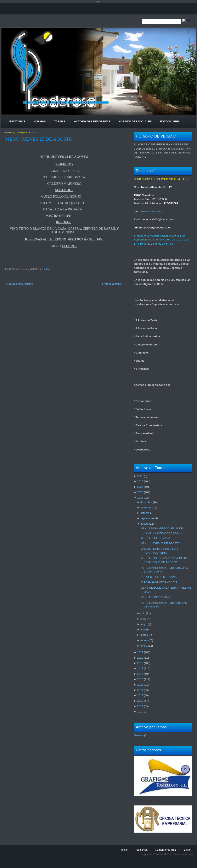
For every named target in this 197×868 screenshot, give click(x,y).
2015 (140, 685)
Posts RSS (141, 850)
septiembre (147, 518)
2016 (140, 679)
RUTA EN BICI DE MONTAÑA (158, 577)
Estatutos (17, 121)
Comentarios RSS (166, 850)
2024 (140, 487)
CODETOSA (165, 854)
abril (143, 630)
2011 (140, 706)
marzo (144, 635)
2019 (140, 663)
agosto (144, 524)
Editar (187, 850)
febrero (145, 640)
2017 (140, 674)
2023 (140, 492)
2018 (140, 668)
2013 (140, 695)
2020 (140, 658)
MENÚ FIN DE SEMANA (155, 538)
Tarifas (60, 121)
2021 (140, 652)
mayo (144, 624)
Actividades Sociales (135, 121)
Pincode (189, 854)
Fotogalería (170, 121)
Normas (40, 121)
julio (143, 613)
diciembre (146, 502)
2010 (140, 712)
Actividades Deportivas (92, 121)
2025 (140, 481)
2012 (140, 701)
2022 (140, 498)
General (139, 735)
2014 (140, 690)
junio (143, 619)
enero (144, 646)
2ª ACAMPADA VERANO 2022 (159, 582)
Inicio (124, 850)
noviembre (147, 508)
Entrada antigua (112, 284)
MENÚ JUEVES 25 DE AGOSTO (39, 139)
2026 (140, 476)
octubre (145, 513)
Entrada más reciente (20, 284)
